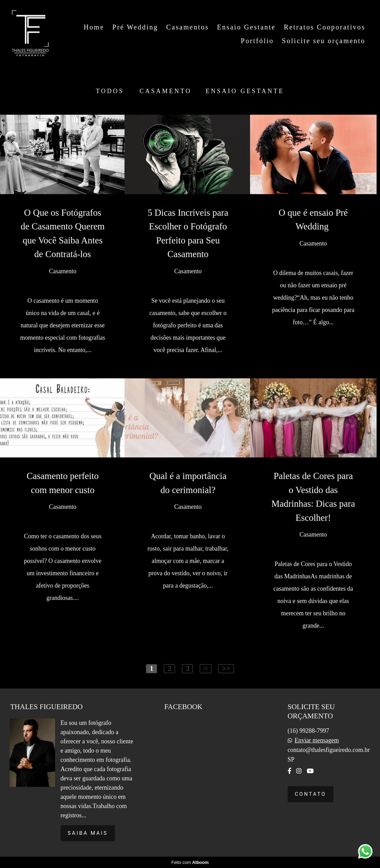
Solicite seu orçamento (324, 41)
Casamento (166, 91)
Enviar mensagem (317, 740)
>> (226, 668)
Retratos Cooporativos (325, 27)
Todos (110, 91)
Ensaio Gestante (246, 27)
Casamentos (188, 27)
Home (94, 27)
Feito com (190, 862)
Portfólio (257, 41)
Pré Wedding (135, 27)
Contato (311, 794)
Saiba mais (88, 833)
